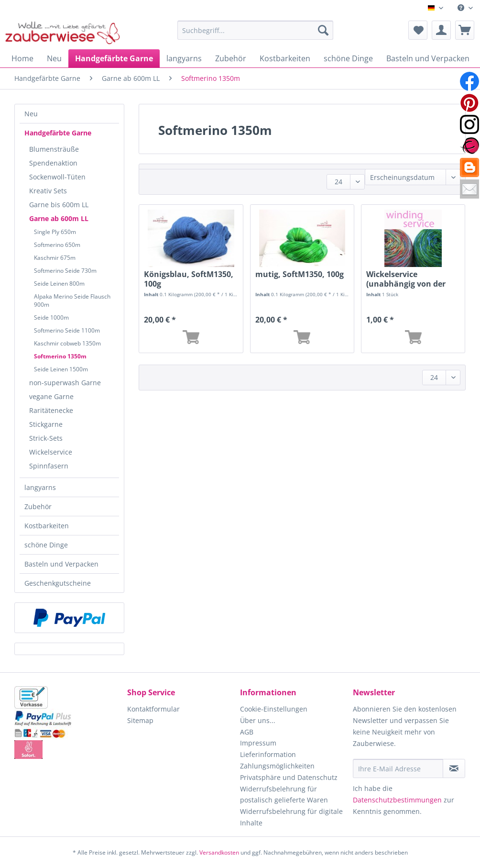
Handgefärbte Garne (58, 133)
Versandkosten (219, 852)
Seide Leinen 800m (59, 284)
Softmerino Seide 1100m (67, 330)
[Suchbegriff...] (255, 30)
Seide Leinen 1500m (61, 369)
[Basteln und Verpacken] (428, 58)
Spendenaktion (53, 163)
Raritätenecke (51, 410)
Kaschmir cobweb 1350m (67, 343)
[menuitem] (465, 8)
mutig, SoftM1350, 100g (300, 274)
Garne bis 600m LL (59, 205)
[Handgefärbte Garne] (114, 58)
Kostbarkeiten (47, 526)
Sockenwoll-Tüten (57, 177)
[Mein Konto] (441, 30)
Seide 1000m (51, 317)
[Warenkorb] (465, 30)
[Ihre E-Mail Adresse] (398, 768)
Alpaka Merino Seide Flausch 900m (72, 300)
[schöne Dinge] (348, 58)
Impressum (258, 743)
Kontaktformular (153, 709)
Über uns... (258, 720)
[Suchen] (323, 30)
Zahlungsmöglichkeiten (277, 766)
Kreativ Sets (48, 191)
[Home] (22, 58)
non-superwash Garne (65, 383)
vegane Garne (51, 396)
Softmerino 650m (57, 245)
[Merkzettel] (418, 30)
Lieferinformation (268, 754)
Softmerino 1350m (60, 356)
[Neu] (54, 58)
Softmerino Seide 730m (65, 271)
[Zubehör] (231, 58)
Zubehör (38, 506)
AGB (247, 732)
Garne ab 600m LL (59, 218)
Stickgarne (46, 424)
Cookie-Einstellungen (274, 709)
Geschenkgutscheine (58, 583)
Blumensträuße (54, 149)
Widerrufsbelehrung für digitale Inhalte (291, 817)
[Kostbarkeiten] (285, 58)
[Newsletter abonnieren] (454, 768)
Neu (31, 114)
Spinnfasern (49, 466)
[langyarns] (184, 58)
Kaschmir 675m (55, 258)
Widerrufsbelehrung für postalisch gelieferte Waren (284, 795)
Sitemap (140, 720)
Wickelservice (51, 452)
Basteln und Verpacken (61, 564)
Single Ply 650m (55, 232)
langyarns (40, 487)
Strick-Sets (46, 438)
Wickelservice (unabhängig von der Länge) (406, 279)
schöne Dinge (46, 545)
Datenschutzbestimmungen (397, 800)
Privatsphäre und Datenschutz (289, 777)
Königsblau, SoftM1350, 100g (189, 279)
